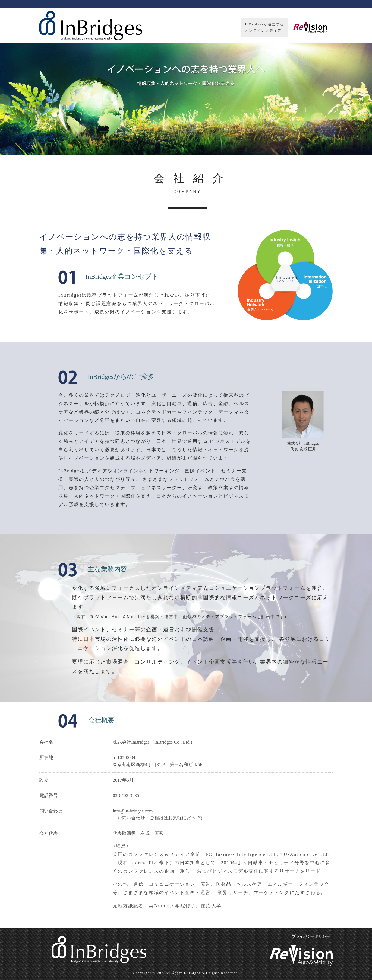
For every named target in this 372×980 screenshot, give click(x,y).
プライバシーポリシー (311, 936)
